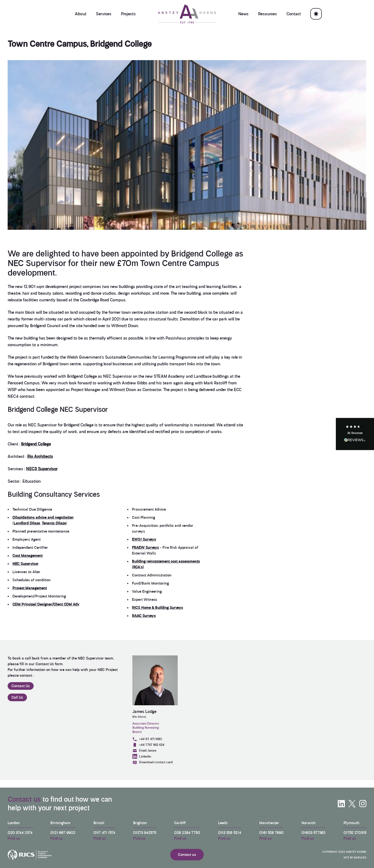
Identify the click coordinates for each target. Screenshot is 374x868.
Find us (14, 838)
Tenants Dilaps (54, 523)
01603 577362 (314, 833)
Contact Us (21, 686)
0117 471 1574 (104, 833)
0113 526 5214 (230, 833)
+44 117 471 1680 (147, 739)
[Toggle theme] (316, 14)
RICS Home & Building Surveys (157, 608)
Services (104, 14)
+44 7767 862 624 (148, 745)
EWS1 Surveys (144, 539)
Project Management (30, 588)
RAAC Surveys (144, 616)
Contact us (24, 799)
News (243, 14)
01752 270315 (355, 833)
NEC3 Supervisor (42, 469)
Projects (128, 14)
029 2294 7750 (187, 833)
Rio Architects (40, 456)
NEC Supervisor (25, 564)
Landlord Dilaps (27, 523)
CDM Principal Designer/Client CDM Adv (46, 604)
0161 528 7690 (271, 833)
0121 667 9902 (63, 833)
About (81, 14)
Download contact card (153, 762)
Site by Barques (355, 858)
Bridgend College (36, 444)
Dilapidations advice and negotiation (43, 517)
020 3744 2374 (20, 833)
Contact (294, 14)
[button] (355, 434)
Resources (268, 14)
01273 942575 (145, 833)
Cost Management (27, 556)
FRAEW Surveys (145, 547)
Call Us (17, 697)
